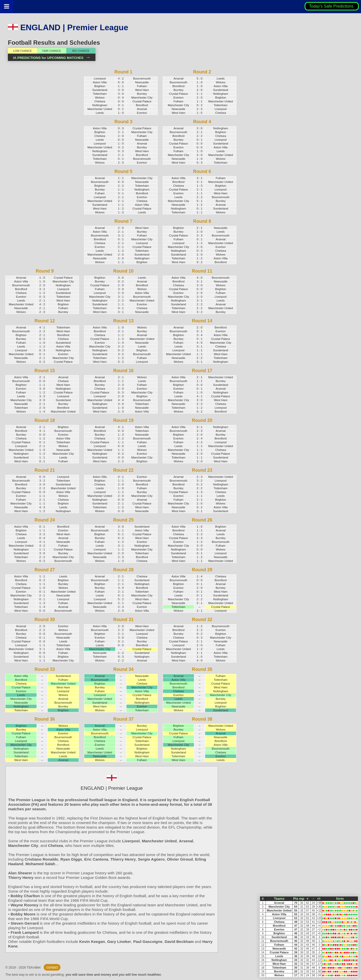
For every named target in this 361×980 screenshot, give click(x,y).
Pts (296, 899)
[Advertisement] (41, 153)
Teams (279, 899)
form (340, 899)
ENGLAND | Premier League (68, 27)
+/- (319, 899)
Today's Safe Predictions (332, 6)
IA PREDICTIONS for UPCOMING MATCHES (52, 58)
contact (52, 967)
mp (302, 899)
